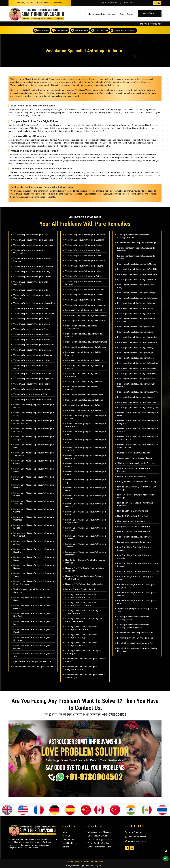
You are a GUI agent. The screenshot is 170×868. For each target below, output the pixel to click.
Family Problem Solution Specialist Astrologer (136, 482)
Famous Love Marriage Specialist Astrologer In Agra (85, 481)
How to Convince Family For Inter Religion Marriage (134, 496)
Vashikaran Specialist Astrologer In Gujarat (31, 319)
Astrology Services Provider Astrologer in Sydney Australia (82, 612)
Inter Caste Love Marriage (99, 832)
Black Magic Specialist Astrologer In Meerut (83, 410)
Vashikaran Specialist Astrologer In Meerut (31, 334)
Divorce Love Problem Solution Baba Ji (133, 458)
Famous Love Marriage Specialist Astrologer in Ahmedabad (33, 454)
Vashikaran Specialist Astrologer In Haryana (83, 266)
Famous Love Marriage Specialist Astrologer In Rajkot (85, 513)
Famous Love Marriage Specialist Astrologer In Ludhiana (85, 465)
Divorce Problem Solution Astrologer (132, 453)
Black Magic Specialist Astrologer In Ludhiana (136, 342)
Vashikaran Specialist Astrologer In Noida (82, 271)
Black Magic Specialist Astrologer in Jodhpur (135, 293)
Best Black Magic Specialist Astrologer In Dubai (137, 571)
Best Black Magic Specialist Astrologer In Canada (134, 549)
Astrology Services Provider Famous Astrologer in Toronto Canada (80, 604)
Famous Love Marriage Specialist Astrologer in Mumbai (33, 494)
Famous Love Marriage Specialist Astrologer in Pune (33, 446)
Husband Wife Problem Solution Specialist (83, 584)
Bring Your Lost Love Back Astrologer (133, 526)
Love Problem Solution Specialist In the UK (31, 661)
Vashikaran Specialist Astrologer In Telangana (32, 271)
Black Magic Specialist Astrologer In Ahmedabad (80, 388)
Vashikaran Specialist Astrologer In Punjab (82, 245)
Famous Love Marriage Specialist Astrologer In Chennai (33, 510)
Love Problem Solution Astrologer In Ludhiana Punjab (84, 660)
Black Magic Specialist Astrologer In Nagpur (135, 308)
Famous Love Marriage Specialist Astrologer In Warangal (33, 518)
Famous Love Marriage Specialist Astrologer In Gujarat (33, 462)
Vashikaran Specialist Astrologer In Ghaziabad (84, 235)
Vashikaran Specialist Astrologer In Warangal (32, 355)
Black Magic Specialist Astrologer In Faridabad (136, 363)
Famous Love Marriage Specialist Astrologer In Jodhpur (33, 542)
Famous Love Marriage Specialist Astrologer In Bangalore (137, 422)
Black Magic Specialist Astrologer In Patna (135, 327)
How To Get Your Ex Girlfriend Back (132, 516)
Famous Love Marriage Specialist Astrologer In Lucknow (85, 417)
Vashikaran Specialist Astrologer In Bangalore (32, 240)
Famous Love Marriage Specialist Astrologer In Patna (85, 433)
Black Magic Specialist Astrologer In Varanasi (136, 397)
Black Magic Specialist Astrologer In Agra (134, 353)
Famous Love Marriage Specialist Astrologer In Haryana (85, 505)
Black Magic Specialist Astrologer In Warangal (136, 274)
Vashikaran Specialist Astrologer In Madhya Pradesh (31, 296)
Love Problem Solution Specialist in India (134, 633)
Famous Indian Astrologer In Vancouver (133, 542)
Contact (130, 14)
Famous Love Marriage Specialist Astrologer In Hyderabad (33, 406)
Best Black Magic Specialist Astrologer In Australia (134, 557)
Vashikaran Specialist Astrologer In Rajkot (82, 276)
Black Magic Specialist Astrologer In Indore (83, 360)
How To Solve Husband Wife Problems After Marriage (84, 561)
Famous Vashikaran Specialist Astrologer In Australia (31, 607)
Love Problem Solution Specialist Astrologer (136, 243)
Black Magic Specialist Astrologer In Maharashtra (80, 375)
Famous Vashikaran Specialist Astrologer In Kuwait (31, 631)
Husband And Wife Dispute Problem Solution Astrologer (84, 569)
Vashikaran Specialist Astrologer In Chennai (31, 350)
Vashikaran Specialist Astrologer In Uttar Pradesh (30, 283)
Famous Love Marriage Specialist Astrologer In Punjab (85, 473)
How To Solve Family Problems (130, 476)
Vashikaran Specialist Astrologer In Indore (30, 290)
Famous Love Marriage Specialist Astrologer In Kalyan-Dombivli (85, 521)
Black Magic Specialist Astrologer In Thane (135, 313)
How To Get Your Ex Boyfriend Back (132, 511)
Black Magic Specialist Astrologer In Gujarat (83, 395)
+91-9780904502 (109, 3)
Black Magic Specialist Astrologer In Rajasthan (136, 298)
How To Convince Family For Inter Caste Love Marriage (136, 488)
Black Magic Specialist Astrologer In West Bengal (134, 286)
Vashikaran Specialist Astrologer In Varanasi (83, 295)
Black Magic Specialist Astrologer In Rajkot (135, 379)
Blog (122, 14)
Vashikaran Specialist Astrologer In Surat (30, 329)
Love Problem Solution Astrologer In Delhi (135, 643)
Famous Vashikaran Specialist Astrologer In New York (135, 249)
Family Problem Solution (98, 843)
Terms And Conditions (93, 862)
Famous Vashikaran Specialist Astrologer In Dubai (31, 623)
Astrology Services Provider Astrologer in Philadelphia (82, 652)
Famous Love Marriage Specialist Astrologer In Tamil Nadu (33, 502)
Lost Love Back (68, 839)
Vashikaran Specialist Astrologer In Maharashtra (33, 303)
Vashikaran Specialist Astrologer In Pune (30, 308)
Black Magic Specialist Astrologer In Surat (82, 405)
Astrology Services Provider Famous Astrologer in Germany (80, 636)
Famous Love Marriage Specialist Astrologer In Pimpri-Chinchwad (33, 583)
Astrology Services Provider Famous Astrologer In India (132, 618)
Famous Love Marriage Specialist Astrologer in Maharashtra (33, 430)
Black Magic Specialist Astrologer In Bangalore (85, 315)
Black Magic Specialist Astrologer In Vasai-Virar (137, 392)
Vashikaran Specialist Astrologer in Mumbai (31, 339)
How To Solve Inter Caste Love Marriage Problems (134, 504)
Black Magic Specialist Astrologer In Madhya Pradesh (84, 367)
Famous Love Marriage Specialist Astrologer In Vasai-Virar (85, 529)
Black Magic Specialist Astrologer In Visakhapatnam (80, 327)
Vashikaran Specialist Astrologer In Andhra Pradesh (31, 260)
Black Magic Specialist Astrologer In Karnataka (84, 321)
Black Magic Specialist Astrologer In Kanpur (135, 303)
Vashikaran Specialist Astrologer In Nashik (82, 255)
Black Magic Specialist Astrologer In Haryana (136, 368)
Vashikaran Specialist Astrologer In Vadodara (32, 399)
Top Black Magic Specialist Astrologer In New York (136, 610)
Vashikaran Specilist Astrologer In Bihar (29, 394)
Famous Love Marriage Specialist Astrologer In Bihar (85, 441)
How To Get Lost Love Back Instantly (133, 532)
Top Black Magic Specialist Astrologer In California (30, 591)
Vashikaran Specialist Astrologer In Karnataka (32, 245)
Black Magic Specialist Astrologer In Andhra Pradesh (83, 335)
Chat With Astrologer (136, 837)
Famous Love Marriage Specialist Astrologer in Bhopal (33, 470)
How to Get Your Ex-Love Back (130, 521)
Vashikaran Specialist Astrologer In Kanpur (31, 384)
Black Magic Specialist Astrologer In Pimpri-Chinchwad (135, 320)
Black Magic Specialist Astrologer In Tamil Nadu (137, 269)
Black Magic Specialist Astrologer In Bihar (134, 332)
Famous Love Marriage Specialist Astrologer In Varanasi (85, 537)
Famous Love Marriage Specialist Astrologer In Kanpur (33, 558)
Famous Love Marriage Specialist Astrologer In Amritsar (85, 545)
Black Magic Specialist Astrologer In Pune (82, 381)
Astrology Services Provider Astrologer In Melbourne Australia (82, 620)
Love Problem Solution (97, 836)
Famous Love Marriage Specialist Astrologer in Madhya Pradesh (33, 422)
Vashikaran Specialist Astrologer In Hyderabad (32, 266)
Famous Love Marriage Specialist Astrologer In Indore (33, 414)
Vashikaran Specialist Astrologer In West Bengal (30, 367)
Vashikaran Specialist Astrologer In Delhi (30, 235)
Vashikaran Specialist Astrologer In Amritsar (83, 300)
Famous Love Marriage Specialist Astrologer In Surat (33, 478)
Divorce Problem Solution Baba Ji (79, 589)
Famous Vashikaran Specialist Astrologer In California (135, 257)
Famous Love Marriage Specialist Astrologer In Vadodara (85, 449)
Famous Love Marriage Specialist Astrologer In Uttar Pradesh (85, 425)
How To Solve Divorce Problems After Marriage (133, 470)
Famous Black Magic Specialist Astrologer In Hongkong (136, 586)
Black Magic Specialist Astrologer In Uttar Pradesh (82, 354)
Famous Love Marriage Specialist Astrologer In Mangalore (85, 553)
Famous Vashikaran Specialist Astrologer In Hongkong (31, 639)
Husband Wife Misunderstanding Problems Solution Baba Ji (83, 577)
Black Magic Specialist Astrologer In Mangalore (137, 407)
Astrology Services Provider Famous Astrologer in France (80, 644)
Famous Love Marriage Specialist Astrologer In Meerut (33, 486)
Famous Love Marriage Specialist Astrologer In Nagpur (33, 566)
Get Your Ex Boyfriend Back (99, 839)
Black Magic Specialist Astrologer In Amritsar (136, 402)
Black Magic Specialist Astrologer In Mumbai (136, 264)
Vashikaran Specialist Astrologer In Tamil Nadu (32, 345)
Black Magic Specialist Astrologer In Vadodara (136, 337)
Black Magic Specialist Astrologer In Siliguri (135, 373)
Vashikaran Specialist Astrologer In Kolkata (31, 360)
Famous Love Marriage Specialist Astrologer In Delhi (137, 414)
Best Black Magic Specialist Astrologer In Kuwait (134, 578)
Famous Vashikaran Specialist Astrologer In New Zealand (31, 615)
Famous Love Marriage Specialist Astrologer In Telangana (33, 438)
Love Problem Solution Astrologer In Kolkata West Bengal (84, 676)
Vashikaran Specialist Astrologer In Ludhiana (83, 240)
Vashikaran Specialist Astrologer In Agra (81, 250)
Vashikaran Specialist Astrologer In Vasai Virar (84, 289)
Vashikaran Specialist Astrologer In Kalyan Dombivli (82, 283)
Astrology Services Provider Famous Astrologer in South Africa (80, 628)
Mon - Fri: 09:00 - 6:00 (136, 841)
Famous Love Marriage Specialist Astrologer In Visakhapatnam (137, 438)
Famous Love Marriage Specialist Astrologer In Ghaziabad (85, 457)
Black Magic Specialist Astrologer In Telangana (85, 347)
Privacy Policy (73, 862)
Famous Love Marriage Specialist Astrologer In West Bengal (33, 534)
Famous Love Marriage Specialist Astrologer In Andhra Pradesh (137, 446)
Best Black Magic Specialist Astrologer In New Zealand (136, 565)
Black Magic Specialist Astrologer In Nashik (135, 358)
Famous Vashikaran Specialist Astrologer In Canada (31, 599)
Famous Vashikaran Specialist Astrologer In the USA (33, 655)
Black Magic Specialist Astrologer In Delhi (82, 310)
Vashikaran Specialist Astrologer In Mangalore (84, 305)
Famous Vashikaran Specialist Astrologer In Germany (31, 647)
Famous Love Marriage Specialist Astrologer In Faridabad (85, 497)
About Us (101, 14)
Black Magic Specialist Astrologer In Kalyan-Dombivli (135, 385)
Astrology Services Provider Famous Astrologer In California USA (80, 596)
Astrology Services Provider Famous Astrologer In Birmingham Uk (132, 626)
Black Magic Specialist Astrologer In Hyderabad (85, 342)
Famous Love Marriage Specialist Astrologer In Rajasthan (33, 550)
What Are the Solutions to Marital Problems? (136, 463)
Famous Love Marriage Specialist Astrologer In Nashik (85, 489)
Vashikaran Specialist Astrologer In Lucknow (31, 277)
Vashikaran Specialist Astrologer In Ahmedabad (33, 313)
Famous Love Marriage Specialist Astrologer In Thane (33, 575)
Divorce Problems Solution (99, 847)
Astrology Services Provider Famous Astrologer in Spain (132, 236)
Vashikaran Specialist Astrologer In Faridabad (84, 261)
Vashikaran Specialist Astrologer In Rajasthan (32, 379)
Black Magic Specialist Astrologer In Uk (133, 537)
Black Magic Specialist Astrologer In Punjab (135, 347)
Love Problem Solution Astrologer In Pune (135, 638)
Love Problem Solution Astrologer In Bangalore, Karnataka (80, 668)
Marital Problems (69, 843)
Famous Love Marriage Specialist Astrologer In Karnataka (137, 430)
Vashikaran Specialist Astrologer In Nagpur (31, 389)
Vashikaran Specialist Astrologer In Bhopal (31, 324)
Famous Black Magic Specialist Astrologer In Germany (136, 594)
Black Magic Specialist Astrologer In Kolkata (135, 279)
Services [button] (112, 14)
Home (91, 14)
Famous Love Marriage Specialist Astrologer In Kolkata (33, 526)
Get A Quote (150, 13)
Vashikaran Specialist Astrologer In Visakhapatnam (27, 252)
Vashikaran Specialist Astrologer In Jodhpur (31, 373)
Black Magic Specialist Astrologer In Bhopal (83, 400)
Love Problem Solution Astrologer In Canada (32, 667)
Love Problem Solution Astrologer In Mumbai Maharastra (136, 650)
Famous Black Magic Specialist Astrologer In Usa (136, 602)
